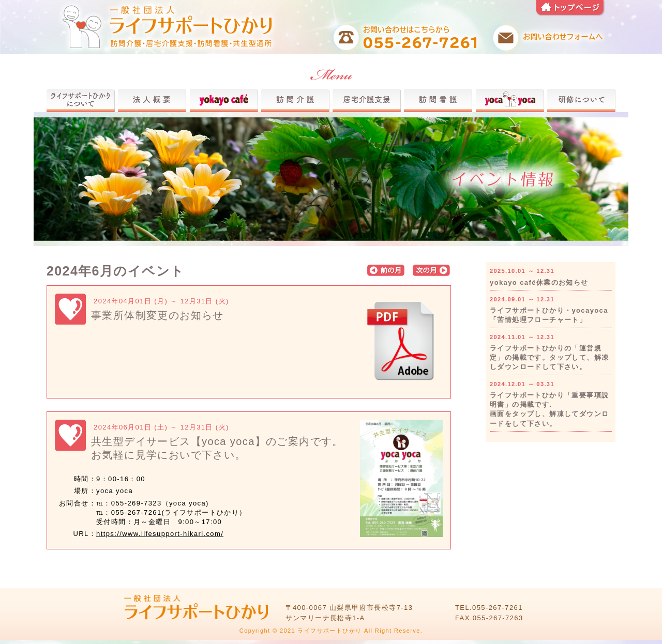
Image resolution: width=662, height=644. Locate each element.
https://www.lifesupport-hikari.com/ (160, 534)
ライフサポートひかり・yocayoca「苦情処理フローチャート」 (549, 315)
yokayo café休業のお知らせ (539, 282)
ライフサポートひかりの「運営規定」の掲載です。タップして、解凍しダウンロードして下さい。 (549, 357)
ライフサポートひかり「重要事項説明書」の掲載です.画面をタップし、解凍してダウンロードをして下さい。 (549, 409)
